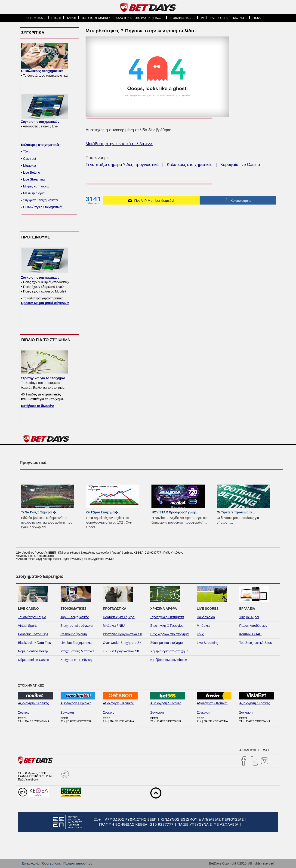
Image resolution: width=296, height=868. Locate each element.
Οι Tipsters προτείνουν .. (236, 512)
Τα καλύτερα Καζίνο (32, 617)
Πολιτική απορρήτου (78, 863)
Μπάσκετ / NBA (114, 626)
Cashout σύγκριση (74, 634)
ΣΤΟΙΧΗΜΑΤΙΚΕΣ (182, 18)
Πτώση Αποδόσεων (253, 626)
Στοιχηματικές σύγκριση (77, 626)
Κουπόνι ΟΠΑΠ (250, 634)
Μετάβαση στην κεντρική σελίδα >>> (119, 144)
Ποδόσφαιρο (206, 617)
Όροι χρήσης (51, 863)
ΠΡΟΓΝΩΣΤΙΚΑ (34, 18)
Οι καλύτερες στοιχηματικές (42, 71)
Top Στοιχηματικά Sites (255, 643)
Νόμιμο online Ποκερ (33, 651)
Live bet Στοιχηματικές (76, 643)
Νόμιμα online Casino (34, 660)
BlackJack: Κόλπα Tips (34, 643)
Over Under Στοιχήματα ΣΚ (122, 643)
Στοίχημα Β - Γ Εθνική (76, 660)
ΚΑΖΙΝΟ (240, 18)
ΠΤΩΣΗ (56, 18)
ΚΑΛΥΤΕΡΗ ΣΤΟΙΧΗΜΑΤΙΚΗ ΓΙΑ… (140, 18)
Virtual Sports (28, 626)
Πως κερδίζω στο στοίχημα (170, 634)
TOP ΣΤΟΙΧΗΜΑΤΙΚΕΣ (96, 18)
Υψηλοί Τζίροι (249, 617)
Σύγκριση (25, 712)
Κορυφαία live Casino (240, 165)
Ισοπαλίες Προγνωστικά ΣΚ (123, 634)
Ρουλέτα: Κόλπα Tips (33, 634)
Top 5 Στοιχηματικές (75, 617)
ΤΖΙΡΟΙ (71, 18)
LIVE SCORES (219, 18)
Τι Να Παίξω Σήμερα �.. (39, 512)
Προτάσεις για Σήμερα (119, 617)
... (50, 527)
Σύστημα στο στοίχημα (166, 643)
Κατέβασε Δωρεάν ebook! (169, 660)
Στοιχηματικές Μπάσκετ (77, 651)
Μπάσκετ (203, 626)
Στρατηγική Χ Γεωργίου (167, 626)
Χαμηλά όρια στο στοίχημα (169, 651)
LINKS (257, 18)
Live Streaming (208, 643)
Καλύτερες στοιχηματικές (190, 165)
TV (202, 18)
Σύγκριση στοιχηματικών (40, 122)
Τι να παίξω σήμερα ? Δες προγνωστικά (122, 165)
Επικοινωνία (31, 863)
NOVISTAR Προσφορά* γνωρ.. (175, 512)
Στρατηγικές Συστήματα (167, 617)
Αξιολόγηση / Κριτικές (33, 703)
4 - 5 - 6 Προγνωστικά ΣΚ (121, 651)
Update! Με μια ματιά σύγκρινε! (45, 303)
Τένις (200, 634)
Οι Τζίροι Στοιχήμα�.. (103, 512)
